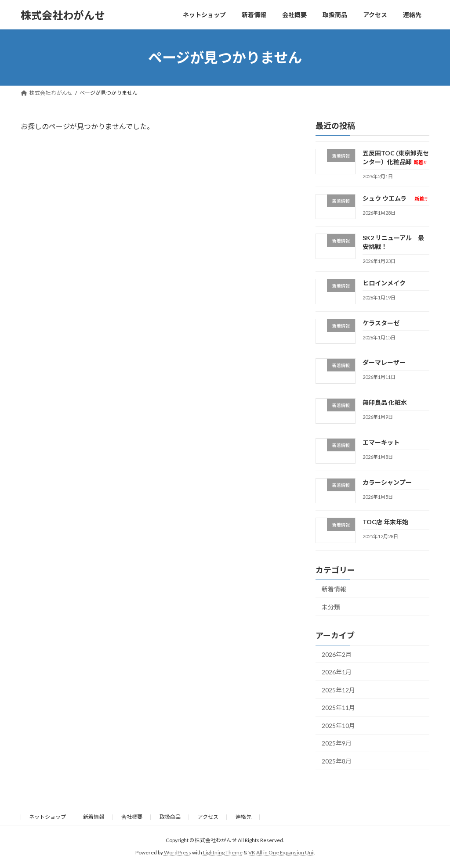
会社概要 (132, 817)
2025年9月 (337, 744)
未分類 (331, 607)
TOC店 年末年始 (385, 522)
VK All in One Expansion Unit (282, 852)
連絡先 (243, 817)
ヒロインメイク (384, 283)
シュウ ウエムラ (395, 198)
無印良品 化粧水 (385, 402)
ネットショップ (47, 817)
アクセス (208, 817)
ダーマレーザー (384, 363)
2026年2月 (337, 654)
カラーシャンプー (387, 482)
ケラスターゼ (381, 323)
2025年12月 (338, 690)
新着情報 (334, 589)
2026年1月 (337, 672)
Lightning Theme (223, 852)
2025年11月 (338, 708)
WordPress (178, 852)
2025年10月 (338, 726)
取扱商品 (170, 817)
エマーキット (381, 442)
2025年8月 (337, 761)
